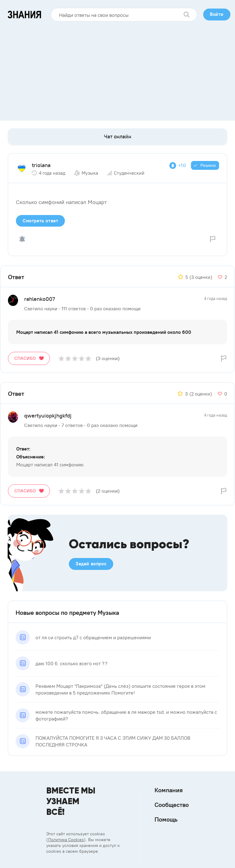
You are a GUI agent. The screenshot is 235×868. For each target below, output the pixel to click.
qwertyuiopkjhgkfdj (48, 416)
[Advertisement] (117, 69)
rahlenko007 (40, 299)
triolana (41, 165)
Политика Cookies (66, 840)
